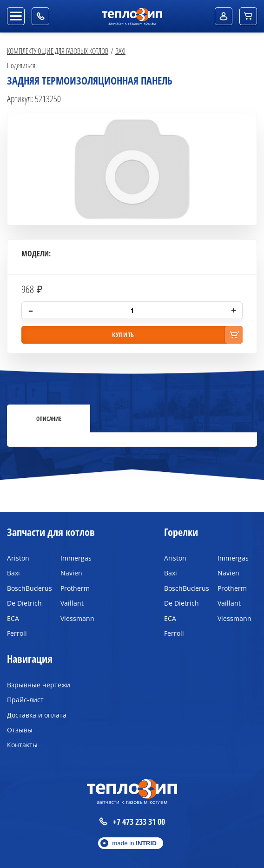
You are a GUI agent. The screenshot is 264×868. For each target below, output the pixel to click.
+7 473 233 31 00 (132, 822)
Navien (71, 573)
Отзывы (20, 730)
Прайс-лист (25, 700)
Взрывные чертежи (39, 685)
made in (134, 843)
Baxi (120, 51)
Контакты (22, 745)
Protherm (75, 588)
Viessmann (77, 618)
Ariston (18, 558)
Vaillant (72, 603)
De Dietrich (24, 603)
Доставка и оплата (37, 715)
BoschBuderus (27, 588)
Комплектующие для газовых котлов (58, 51)
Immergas (76, 558)
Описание (49, 418)
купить (123, 335)
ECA (13, 618)
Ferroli (17, 633)
